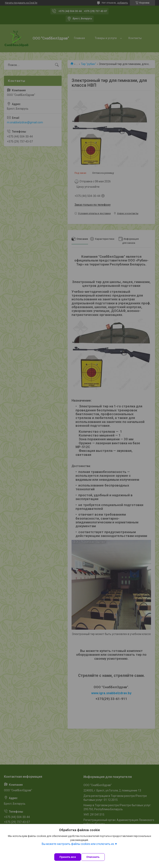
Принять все (68, 857)
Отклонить (93, 857)
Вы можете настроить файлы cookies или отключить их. (78, 844)
